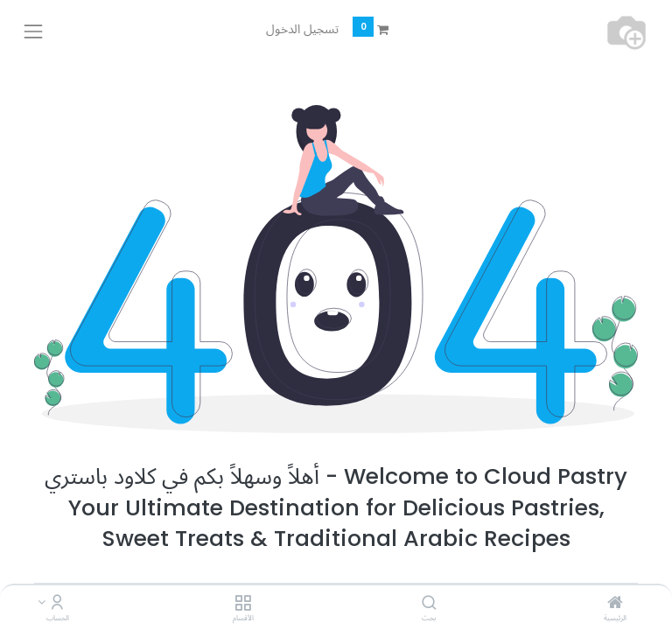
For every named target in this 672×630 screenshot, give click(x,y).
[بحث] (429, 604)
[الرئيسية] (615, 604)
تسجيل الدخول (302, 29)
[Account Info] (57, 604)
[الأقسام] (243, 604)
